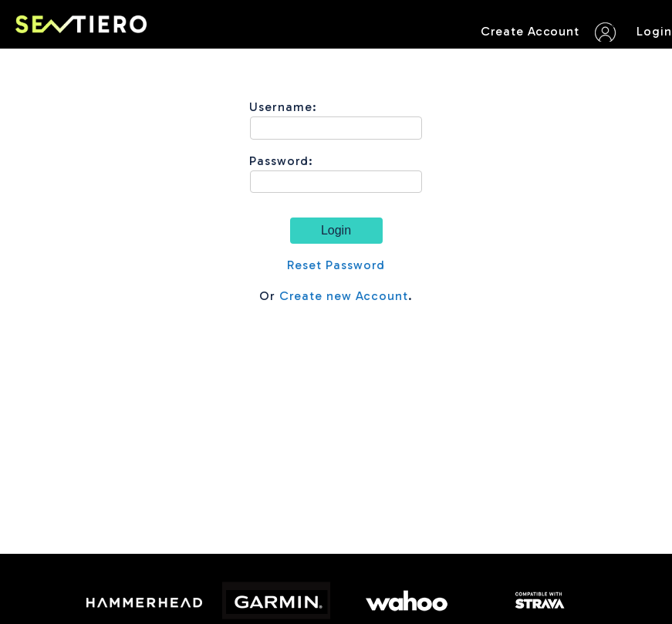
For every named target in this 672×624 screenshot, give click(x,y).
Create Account (530, 31)
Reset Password (336, 265)
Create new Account (343, 296)
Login (654, 31)
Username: (283, 107)
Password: (281, 161)
